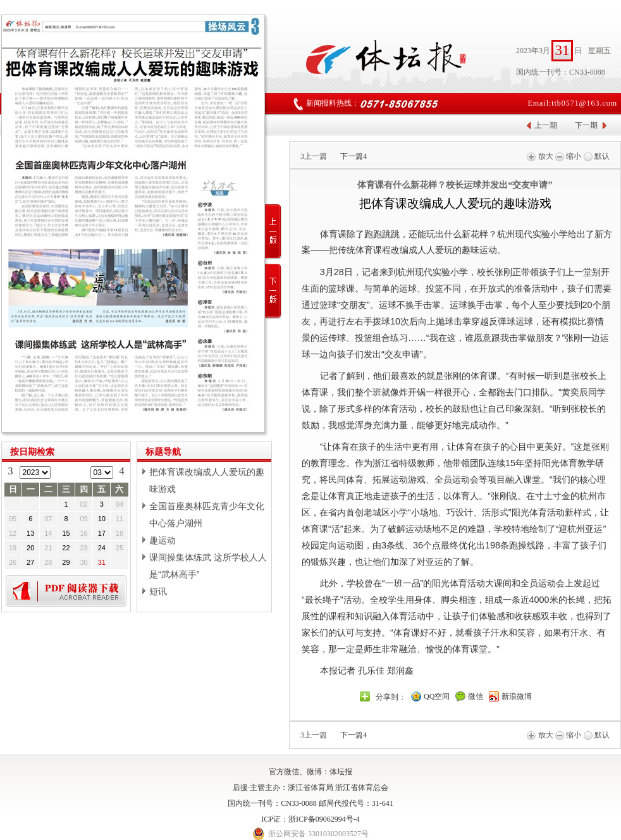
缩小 (568, 156)
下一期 (586, 125)
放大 (540, 156)
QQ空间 (437, 696)
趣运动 (163, 540)
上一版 (274, 232)
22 (66, 548)
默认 (597, 156)
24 (102, 548)
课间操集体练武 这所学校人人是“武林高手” (208, 566)
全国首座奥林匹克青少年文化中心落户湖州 (207, 515)
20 (30, 548)
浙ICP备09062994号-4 (324, 819)
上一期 (546, 125)
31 (102, 562)
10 (102, 519)
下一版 (274, 291)
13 (30, 533)
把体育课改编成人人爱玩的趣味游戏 (207, 480)
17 (102, 533)
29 (66, 562)
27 (30, 562)
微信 (476, 696)
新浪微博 (517, 696)
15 (66, 533)
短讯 (158, 591)
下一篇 (354, 156)
